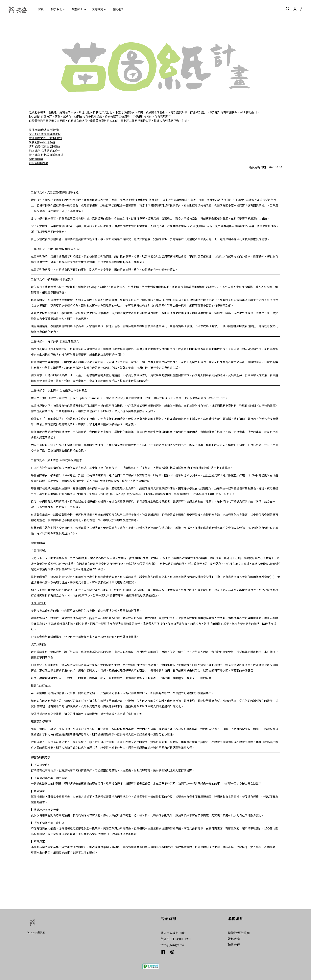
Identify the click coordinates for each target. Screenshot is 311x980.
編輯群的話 (36, 159)
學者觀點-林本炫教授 (42, 142)
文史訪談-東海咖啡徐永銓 (45, 134)
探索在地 (79, 9)
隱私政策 (234, 939)
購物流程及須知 (239, 933)
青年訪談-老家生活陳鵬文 (45, 146)
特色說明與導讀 (39, 163)
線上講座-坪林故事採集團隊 (46, 155)
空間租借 (118, 9)
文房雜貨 (99, 9)
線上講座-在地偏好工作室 (45, 151)
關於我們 (58, 9)
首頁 (41, 9)
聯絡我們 (234, 945)
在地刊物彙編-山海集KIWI (45, 138)
